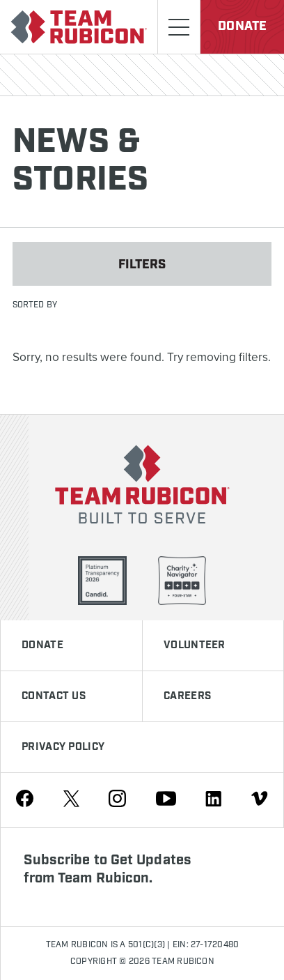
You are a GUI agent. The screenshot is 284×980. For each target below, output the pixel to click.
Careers (187, 696)
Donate (242, 26)
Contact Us (54, 696)
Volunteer (195, 645)
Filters (142, 265)
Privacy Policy (63, 747)
